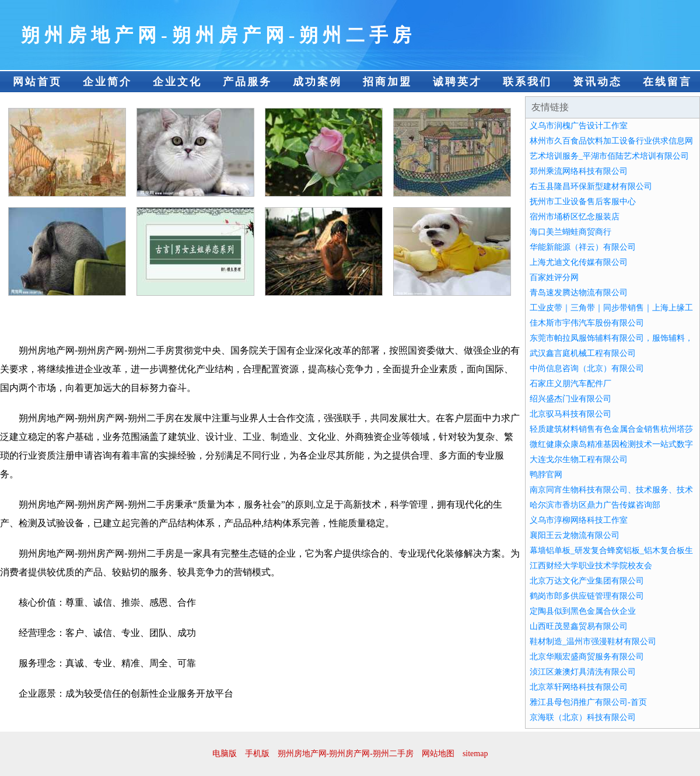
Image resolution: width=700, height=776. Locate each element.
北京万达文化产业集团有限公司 (587, 581)
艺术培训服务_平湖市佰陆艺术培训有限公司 (609, 156)
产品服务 (247, 82)
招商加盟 (387, 82)
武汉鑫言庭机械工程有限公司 (583, 353)
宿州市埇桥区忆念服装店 (575, 217)
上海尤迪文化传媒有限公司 (579, 262)
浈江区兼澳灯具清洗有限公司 (583, 672)
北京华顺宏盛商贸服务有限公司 (587, 657)
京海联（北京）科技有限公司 (583, 717)
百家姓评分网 (554, 277)
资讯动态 (597, 82)
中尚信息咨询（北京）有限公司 (587, 368)
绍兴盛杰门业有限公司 (570, 399)
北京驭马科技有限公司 (570, 414)
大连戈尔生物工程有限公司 (579, 459)
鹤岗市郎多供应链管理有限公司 (587, 596)
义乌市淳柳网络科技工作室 (579, 520)
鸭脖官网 (546, 475)
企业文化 (177, 82)
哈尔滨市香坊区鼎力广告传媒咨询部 (595, 505)
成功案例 (317, 82)
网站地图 (438, 754)
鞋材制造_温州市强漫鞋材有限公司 (593, 642)
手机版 (257, 754)
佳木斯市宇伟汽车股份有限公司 (587, 323)
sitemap (475, 754)
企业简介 (107, 82)
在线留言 (667, 82)
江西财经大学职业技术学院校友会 (591, 566)
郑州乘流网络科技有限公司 (579, 171)
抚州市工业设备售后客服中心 (583, 202)
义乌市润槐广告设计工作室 (579, 126)
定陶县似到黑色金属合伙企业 (583, 611)
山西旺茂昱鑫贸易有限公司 (579, 626)
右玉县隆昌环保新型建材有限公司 (591, 186)
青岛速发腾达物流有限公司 (579, 293)
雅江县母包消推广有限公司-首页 (588, 702)
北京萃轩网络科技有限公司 (579, 687)
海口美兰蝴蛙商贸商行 (570, 232)
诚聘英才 (457, 82)
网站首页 (37, 82)
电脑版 (225, 754)
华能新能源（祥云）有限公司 (583, 247)
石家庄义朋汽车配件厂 (570, 384)
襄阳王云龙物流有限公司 (575, 535)
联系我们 (527, 82)
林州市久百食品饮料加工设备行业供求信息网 (611, 141)
